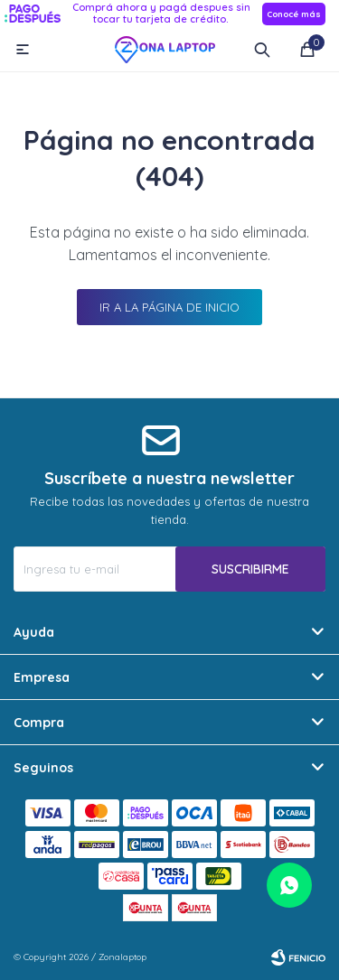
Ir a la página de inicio (169, 307)
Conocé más (294, 14)
